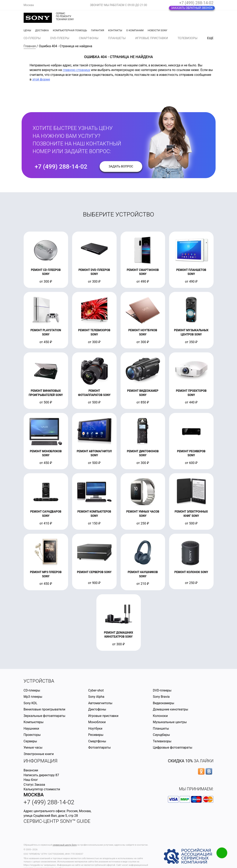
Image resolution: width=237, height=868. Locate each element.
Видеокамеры (163, 703)
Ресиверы (96, 735)
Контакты (115, 30)
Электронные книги (39, 754)
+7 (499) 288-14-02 (196, 3)
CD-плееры (32, 38)
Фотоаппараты (99, 747)
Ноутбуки (95, 729)
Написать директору (39, 775)
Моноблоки (97, 722)
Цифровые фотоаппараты (172, 747)
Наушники (31, 729)
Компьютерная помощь (70, 30)
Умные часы (33, 747)
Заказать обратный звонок (192, 8)
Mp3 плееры (33, 697)
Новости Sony (157, 30)
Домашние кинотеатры (170, 709)
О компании (135, 30)
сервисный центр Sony (65, 845)
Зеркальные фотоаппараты (45, 716)
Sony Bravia (161, 697)
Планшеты (117, 38)
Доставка (42, 30)
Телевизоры (187, 38)
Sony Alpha (96, 697)
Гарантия (98, 30)
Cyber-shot (96, 690)
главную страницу (76, 70)
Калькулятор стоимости (42, 789)
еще (210, 38)
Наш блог (31, 780)
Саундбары (161, 735)
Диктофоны (97, 709)
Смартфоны (89, 38)
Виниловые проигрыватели (45, 709)
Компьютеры (34, 722)
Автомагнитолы (100, 703)
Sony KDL (31, 703)
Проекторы (32, 735)
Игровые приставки (152, 38)
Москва (34, 795)
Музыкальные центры (170, 722)
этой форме (41, 79)
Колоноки (160, 716)
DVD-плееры (60, 38)
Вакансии (31, 770)
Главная (30, 46)
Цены (27, 30)
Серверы (30, 741)
